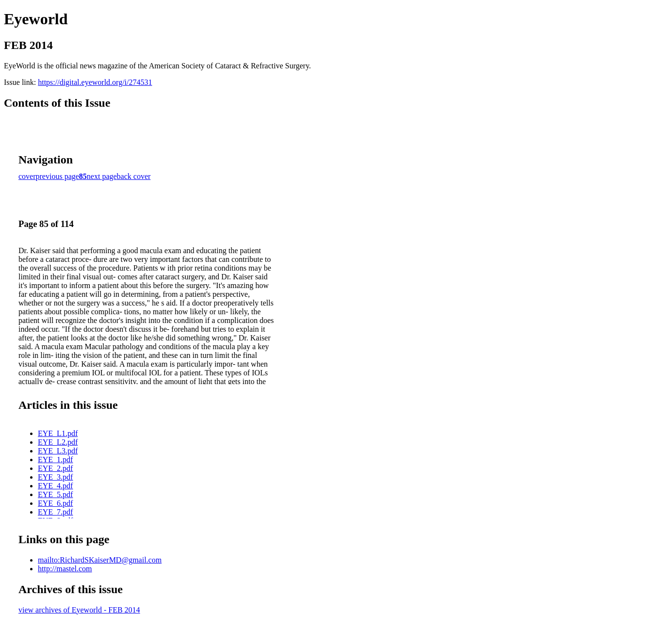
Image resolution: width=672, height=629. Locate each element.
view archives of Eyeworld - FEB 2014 (79, 610)
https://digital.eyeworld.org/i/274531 (95, 82)
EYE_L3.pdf (58, 451)
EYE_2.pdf (55, 468)
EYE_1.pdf (55, 460)
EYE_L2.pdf (58, 442)
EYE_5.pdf (55, 494)
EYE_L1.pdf (58, 433)
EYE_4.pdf (55, 486)
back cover (134, 176)
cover (27, 176)
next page (102, 176)
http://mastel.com (65, 569)
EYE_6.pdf (55, 503)
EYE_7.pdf (55, 512)
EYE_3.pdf (55, 477)
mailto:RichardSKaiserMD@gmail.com (100, 560)
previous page (57, 176)
